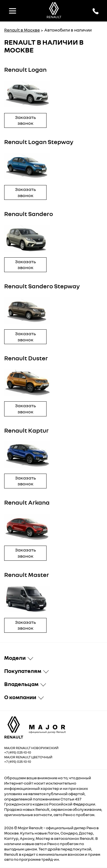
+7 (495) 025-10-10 (18, 752)
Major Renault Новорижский (31, 748)
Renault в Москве (22, 30)
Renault (36, 828)
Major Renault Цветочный (28, 757)
